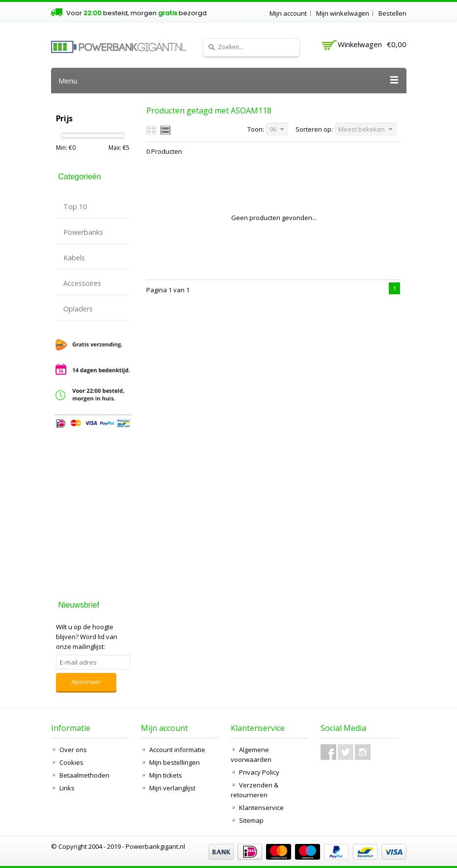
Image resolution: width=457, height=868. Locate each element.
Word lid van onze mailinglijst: (87, 637)
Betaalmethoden (84, 775)
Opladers (78, 309)
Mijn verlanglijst (172, 788)
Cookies (71, 762)
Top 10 (75, 207)
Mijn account (288, 13)
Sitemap (251, 820)
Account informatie (177, 750)
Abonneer (86, 682)
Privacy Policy (259, 772)
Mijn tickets (166, 775)
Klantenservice (261, 808)
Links (67, 788)
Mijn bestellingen (175, 762)
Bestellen (392, 13)
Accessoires (82, 283)
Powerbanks (83, 232)
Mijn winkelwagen (343, 13)
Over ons (73, 750)
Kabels (74, 258)
